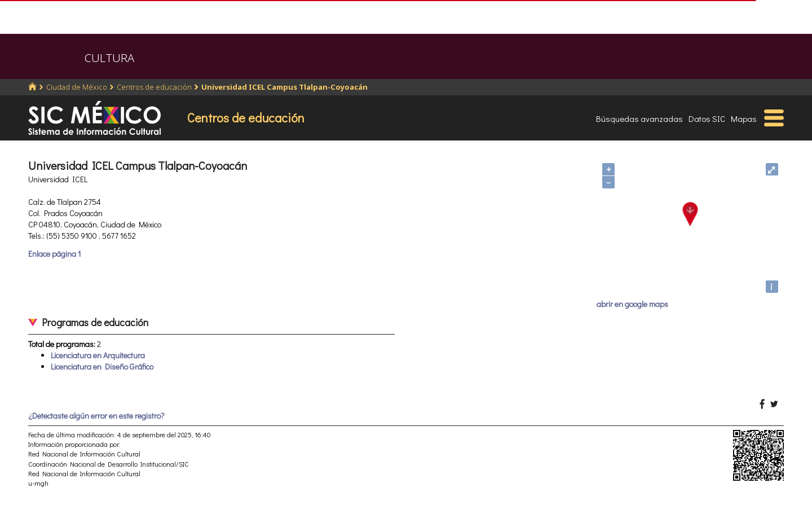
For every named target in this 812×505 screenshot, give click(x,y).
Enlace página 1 (54, 254)
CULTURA (109, 58)
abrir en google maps (632, 304)
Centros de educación (154, 87)
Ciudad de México (77, 87)
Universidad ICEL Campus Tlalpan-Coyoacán (284, 87)
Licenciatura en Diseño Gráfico (102, 366)
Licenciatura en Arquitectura (98, 355)
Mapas (744, 118)
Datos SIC (707, 118)
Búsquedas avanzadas (639, 118)
